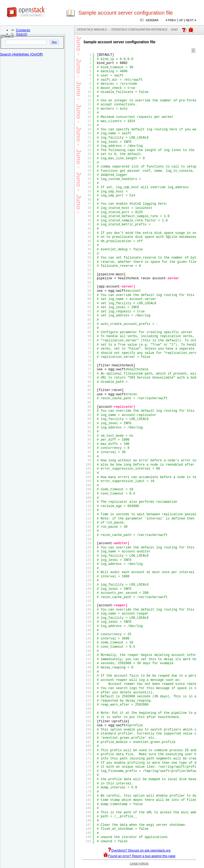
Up (181, 20)
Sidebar (152, 20)
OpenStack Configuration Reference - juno (144, 30)
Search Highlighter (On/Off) (21, 54)
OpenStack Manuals (92, 30)
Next (190, 20)
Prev (172, 20)
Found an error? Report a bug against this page (139, 856)
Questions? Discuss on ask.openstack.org (139, 850)
